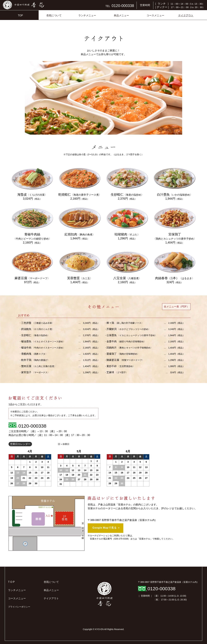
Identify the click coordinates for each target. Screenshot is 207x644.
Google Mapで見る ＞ (106, 528)
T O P (11, 582)
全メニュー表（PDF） (176, 307)
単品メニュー (121, 15)
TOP (20, 15)
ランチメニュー (87, 15)
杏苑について (54, 15)
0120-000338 (32, 426)
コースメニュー (155, 15)
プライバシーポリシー (19, 607)
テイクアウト (186, 15)
